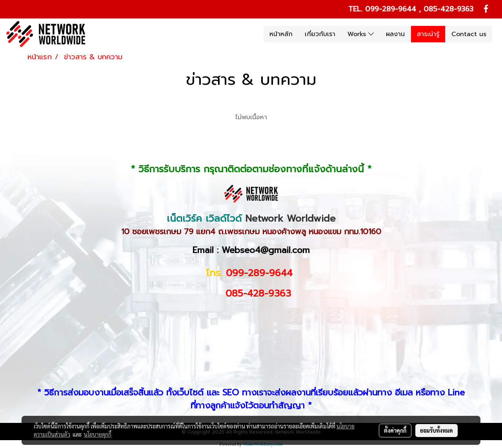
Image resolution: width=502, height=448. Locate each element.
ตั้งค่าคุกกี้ (395, 430)
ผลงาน (395, 34)
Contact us (469, 34)
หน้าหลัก (281, 34)
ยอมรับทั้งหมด (437, 430)
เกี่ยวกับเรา (320, 34)
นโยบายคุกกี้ (98, 434)
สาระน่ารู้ (428, 34)
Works (361, 34)
